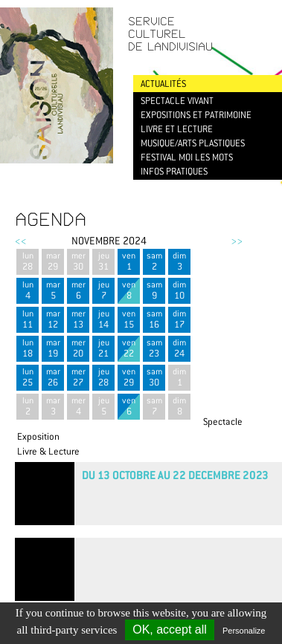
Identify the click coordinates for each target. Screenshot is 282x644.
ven (129, 261)
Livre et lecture (177, 129)
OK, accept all (170, 630)
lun (28, 261)
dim (179, 261)
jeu (103, 261)
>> (237, 241)
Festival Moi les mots (187, 157)
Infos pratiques (174, 171)
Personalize (244, 631)
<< (21, 241)
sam (154, 261)
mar (53, 261)
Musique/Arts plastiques (193, 143)
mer (78, 261)
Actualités (163, 84)
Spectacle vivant (177, 101)
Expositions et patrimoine (196, 115)
